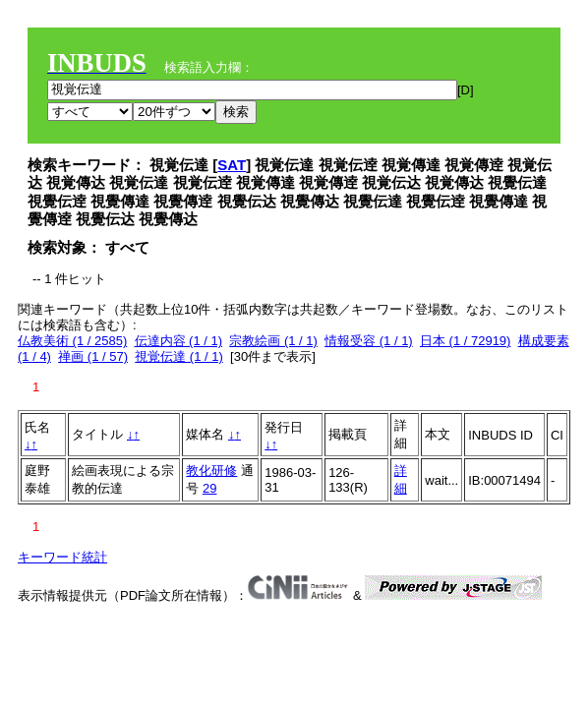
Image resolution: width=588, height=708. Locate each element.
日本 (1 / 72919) (466, 341)
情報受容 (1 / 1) (369, 341)
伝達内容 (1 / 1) (179, 341)
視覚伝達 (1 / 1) (179, 356)
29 (209, 488)
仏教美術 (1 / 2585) (72, 341)
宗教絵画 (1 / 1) (273, 341)
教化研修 (211, 471)
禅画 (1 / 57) (93, 356)
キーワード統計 (62, 557)
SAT (232, 165)
